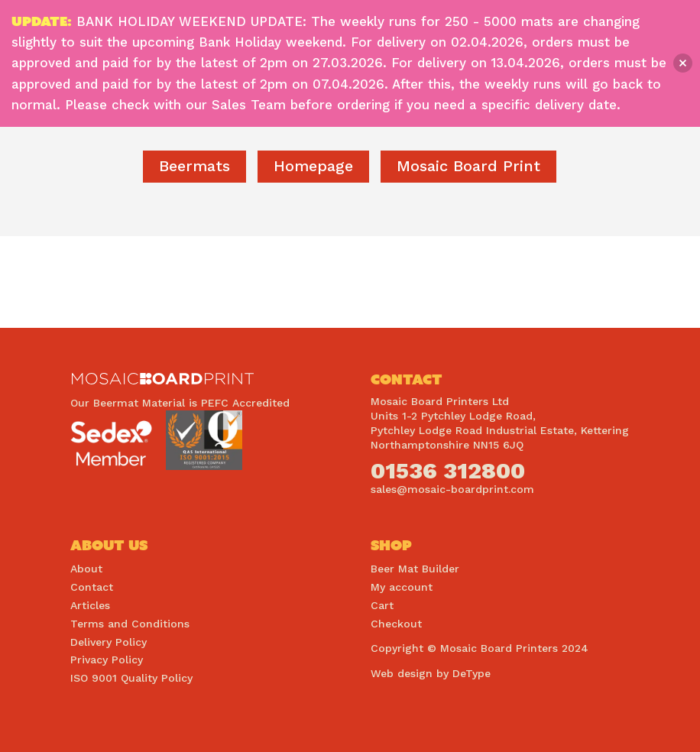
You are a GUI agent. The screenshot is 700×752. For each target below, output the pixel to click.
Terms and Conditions (130, 624)
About (86, 569)
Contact (92, 587)
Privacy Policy (107, 660)
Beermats (194, 166)
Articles (90, 605)
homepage (313, 166)
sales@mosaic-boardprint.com (452, 489)
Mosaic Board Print (468, 166)
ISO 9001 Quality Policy (131, 678)
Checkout (396, 624)
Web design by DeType (431, 673)
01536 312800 (448, 470)
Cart (382, 605)
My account (402, 587)
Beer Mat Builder (415, 569)
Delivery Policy (109, 642)
